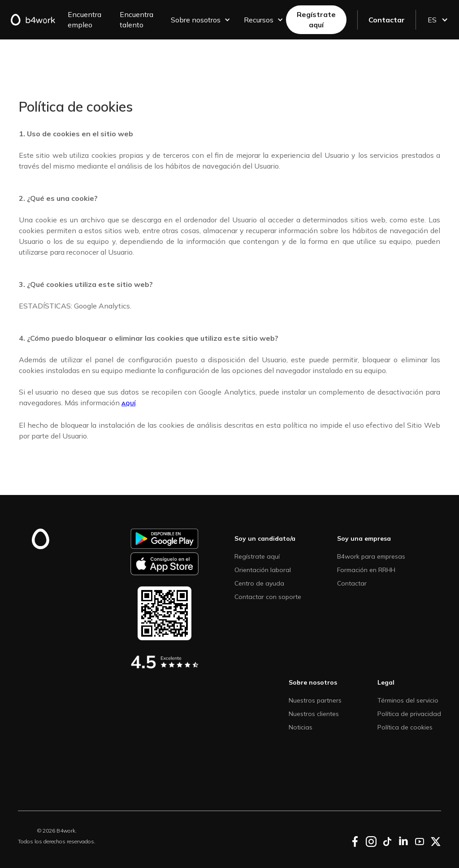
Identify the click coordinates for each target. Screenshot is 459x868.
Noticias (301, 727)
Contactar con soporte (268, 597)
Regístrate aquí (316, 20)
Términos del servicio (408, 700)
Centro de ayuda (259, 583)
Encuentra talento (136, 20)
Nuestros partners (315, 700)
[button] (199, 20)
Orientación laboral (263, 570)
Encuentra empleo (84, 20)
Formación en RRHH (366, 570)
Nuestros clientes (314, 714)
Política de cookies (405, 727)
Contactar (387, 20)
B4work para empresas (371, 556)
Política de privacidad (409, 714)
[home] (37, 20)
